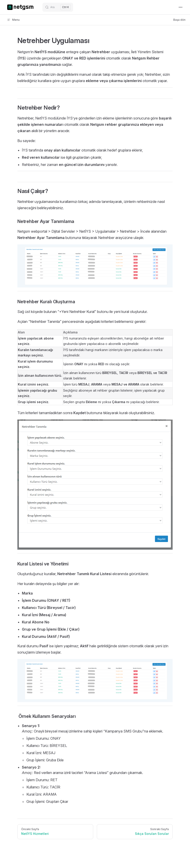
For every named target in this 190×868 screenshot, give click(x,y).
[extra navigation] (181, 7)
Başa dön (179, 20)
